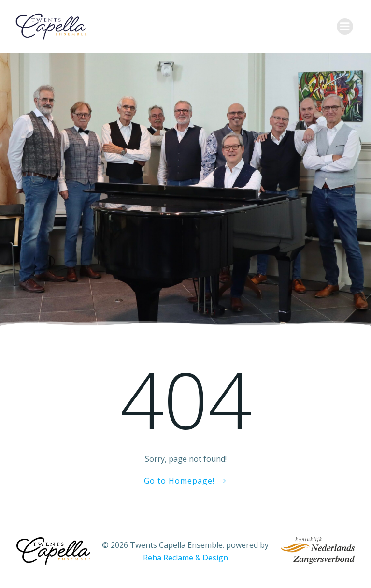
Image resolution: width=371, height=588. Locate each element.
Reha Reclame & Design (185, 558)
